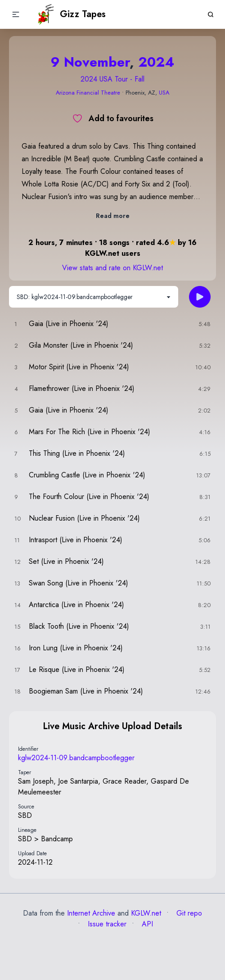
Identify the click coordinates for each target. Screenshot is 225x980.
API (146, 924)
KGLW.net (146, 913)
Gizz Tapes (71, 14)
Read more (113, 216)
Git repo (188, 913)
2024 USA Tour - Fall (112, 79)
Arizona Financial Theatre (88, 93)
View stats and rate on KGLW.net (112, 268)
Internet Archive (91, 913)
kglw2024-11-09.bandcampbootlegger (76, 758)
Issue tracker (106, 924)
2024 (156, 62)
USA (164, 93)
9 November (90, 62)
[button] (16, 14)
